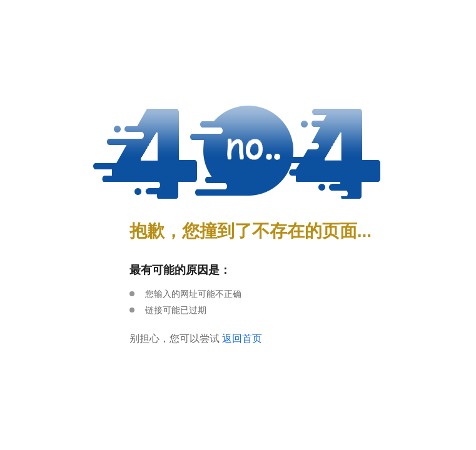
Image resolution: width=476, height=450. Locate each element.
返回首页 (242, 338)
